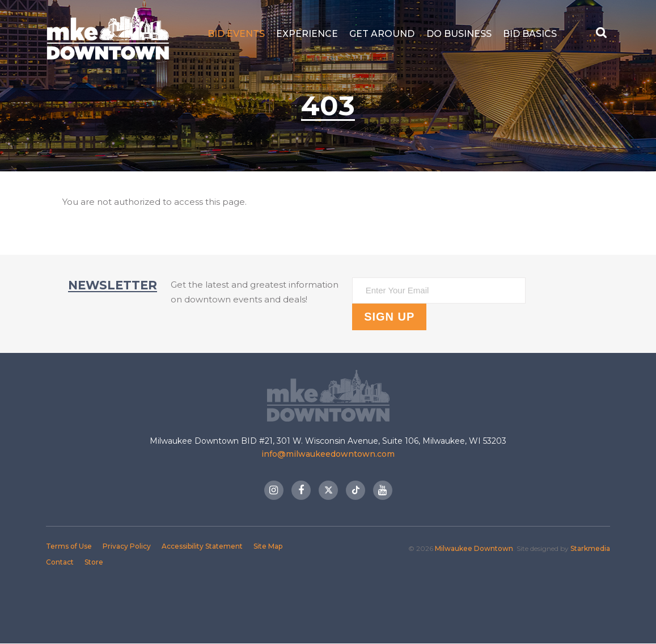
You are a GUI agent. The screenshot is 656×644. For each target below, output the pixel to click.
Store (94, 562)
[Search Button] (602, 34)
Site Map (268, 546)
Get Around (382, 34)
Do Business (459, 34)
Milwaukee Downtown (108, 34)
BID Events (236, 34)
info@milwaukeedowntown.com (328, 454)
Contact (60, 562)
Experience (307, 34)
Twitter (328, 490)
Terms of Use (69, 546)
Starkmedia (590, 548)
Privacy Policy (127, 546)
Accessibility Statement (202, 546)
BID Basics (530, 34)
